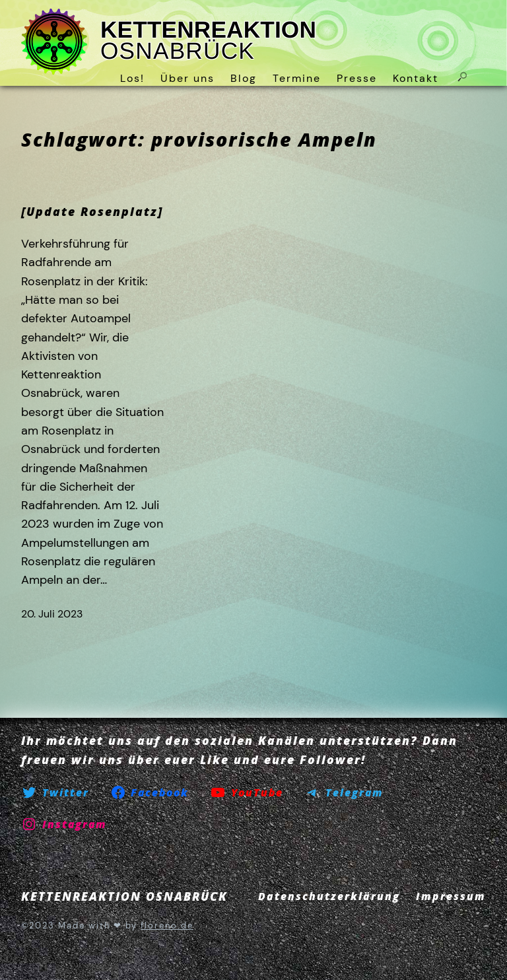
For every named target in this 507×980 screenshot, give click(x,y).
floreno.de (167, 926)
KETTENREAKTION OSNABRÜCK (208, 41)
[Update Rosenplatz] (92, 212)
